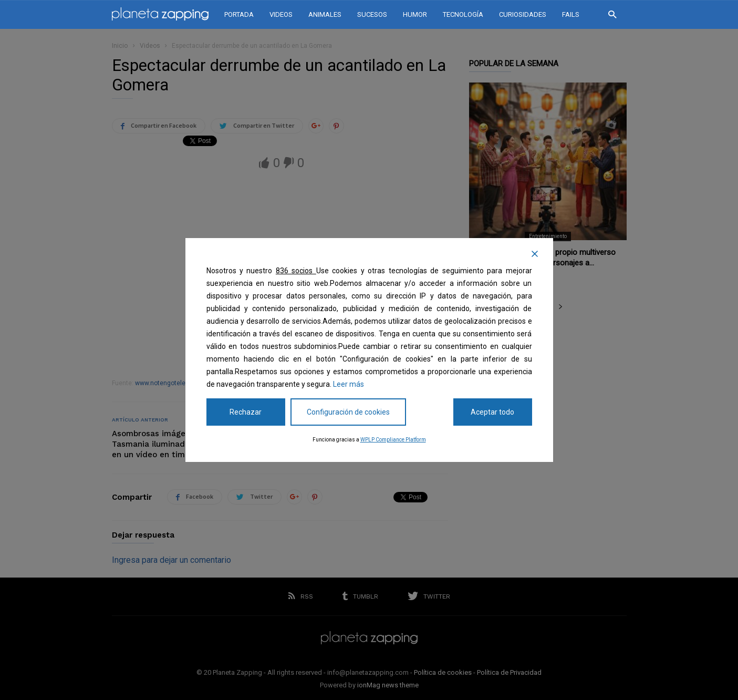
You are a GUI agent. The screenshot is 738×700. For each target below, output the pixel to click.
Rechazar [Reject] (246, 412)
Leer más (349, 384)
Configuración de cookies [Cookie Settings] (348, 412)
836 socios (296, 271)
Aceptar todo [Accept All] (492, 412)
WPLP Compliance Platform (393, 440)
